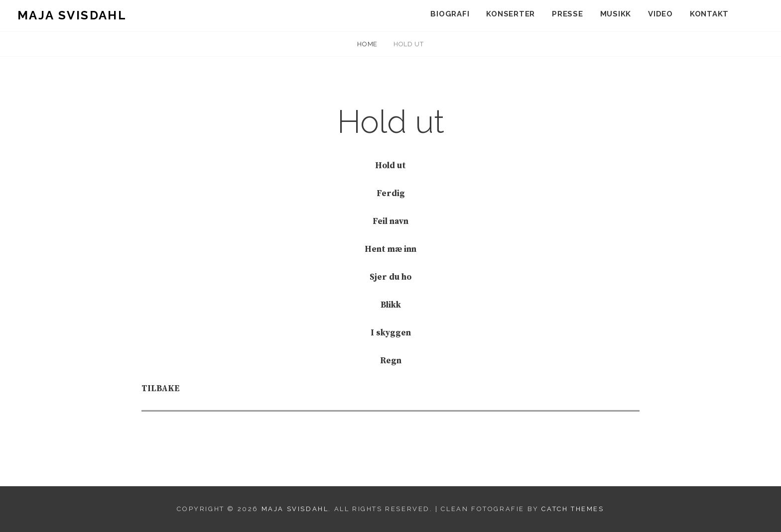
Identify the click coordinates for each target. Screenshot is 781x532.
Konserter (511, 14)
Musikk (616, 14)
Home (368, 44)
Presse (568, 14)
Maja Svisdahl (72, 15)
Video (660, 14)
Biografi (450, 14)
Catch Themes (573, 509)
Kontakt (709, 14)
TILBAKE (161, 389)
